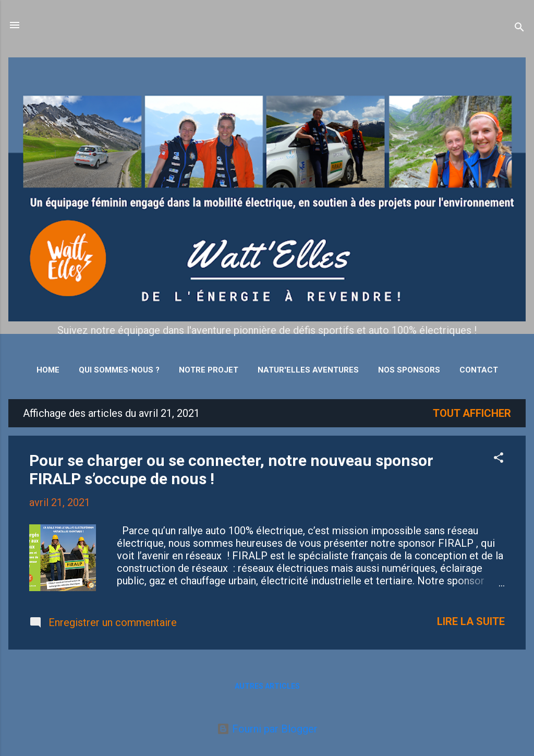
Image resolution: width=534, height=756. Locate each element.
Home (48, 370)
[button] (499, 459)
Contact (479, 370)
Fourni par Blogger (267, 729)
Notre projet (209, 370)
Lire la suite (471, 621)
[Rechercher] (519, 28)
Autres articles (267, 686)
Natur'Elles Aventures (308, 370)
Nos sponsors (409, 370)
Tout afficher (472, 413)
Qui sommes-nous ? (119, 370)
